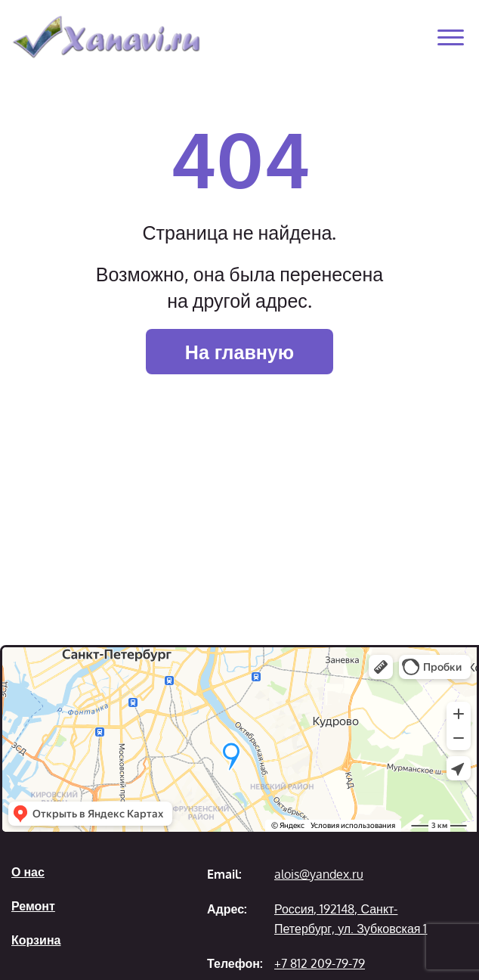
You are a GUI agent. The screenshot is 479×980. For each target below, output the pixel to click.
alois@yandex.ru (319, 874)
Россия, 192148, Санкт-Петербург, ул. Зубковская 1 (351, 919)
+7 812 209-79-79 (320, 963)
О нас (28, 872)
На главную (239, 352)
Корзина (36, 940)
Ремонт (33, 906)
